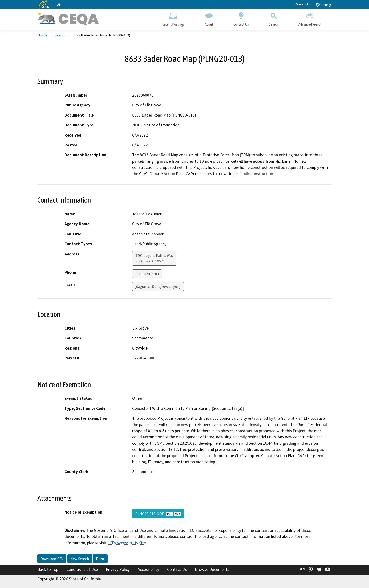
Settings (323, 5)
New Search (80, 559)
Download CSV (52, 559)
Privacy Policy (118, 570)
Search (274, 18)
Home (42, 36)
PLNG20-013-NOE (158, 514)
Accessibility (148, 570)
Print (100, 559)
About (209, 18)
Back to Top (48, 570)
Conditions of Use (82, 570)
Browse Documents (212, 570)
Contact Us (303, 4)
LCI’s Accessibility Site (127, 543)
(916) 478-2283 (147, 274)
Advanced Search (310, 18)
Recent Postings (173, 18)
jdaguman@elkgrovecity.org (158, 287)
